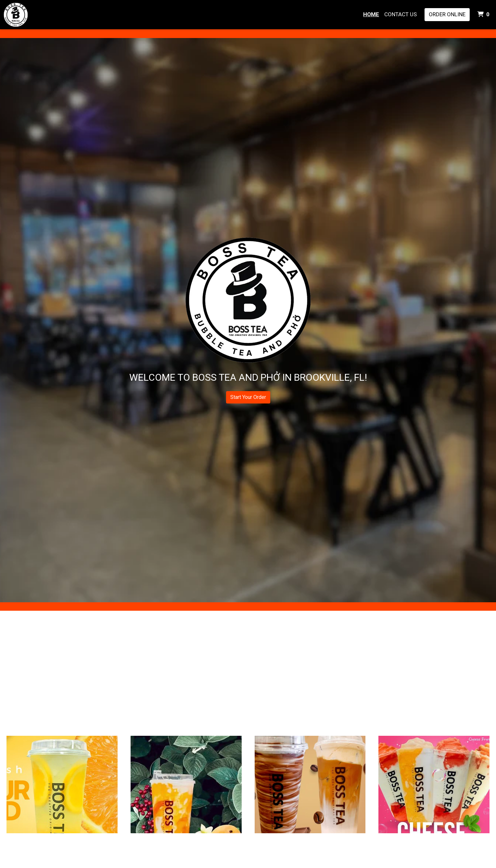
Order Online (447, 14)
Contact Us (401, 14)
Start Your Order (248, 397)
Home (371, 14)
